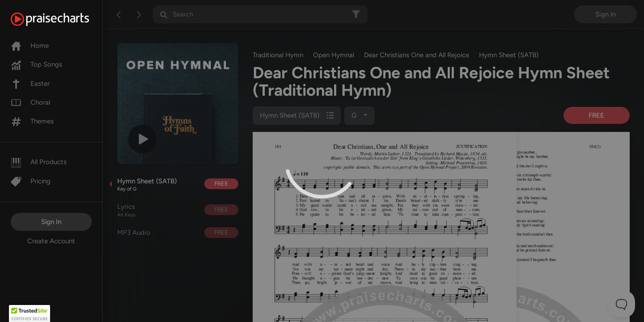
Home (30, 46)
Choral (30, 102)
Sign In (51, 222)
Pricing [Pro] (31, 181)
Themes (32, 121)
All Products (39, 162)
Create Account (51, 241)
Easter (30, 84)
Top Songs (36, 64)
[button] (30, 314)
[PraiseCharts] (61, 19)
